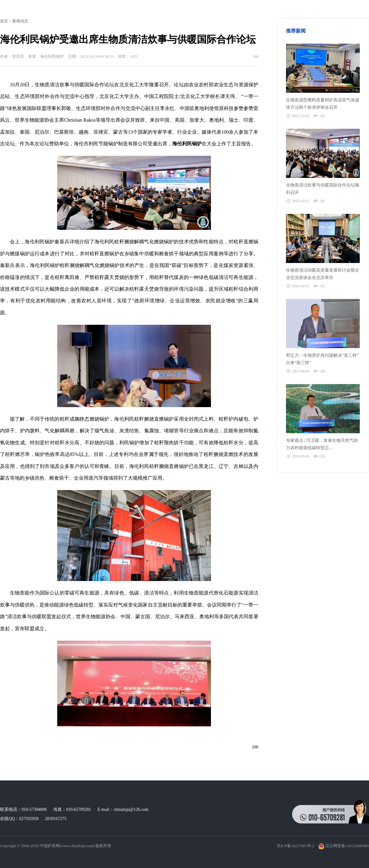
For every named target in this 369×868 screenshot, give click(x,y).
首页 (4, 21)
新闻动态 (20, 21)
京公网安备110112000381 (344, 846)
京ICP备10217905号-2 (296, 846)
